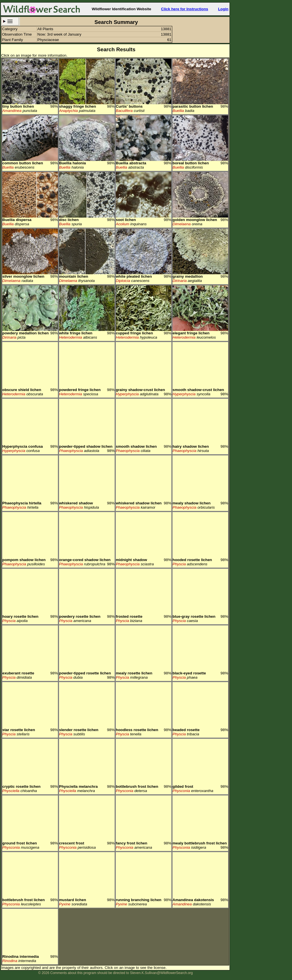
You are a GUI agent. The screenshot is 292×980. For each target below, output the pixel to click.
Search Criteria (10, 21)
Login (223, 9)
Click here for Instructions (185, 9)
